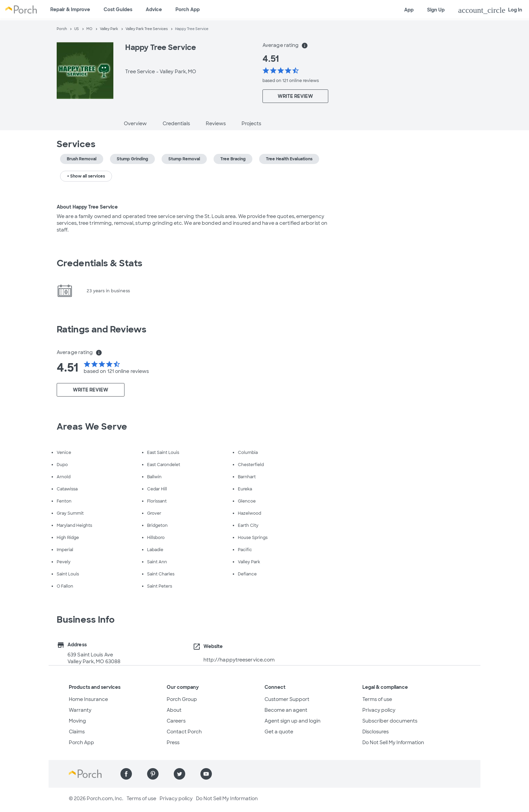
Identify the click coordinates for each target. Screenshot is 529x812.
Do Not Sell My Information (393, 742)
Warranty (80, 710)
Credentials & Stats (100, 263)
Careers (176, 721)
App (409, 10)
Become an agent (286, 710)
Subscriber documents (390, 721)
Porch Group (182, 699)
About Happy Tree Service (87, 207)
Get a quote (279, 732)
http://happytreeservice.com (239, 660)
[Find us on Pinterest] (153, 774)
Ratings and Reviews (102, 329)
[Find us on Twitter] (179, 774)
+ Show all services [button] (86, 176)
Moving (77, 721)
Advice (154, 9)
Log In (490, 10)
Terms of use (377, 699)
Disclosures (375, 732)
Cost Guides (118, 9)
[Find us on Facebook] (126, 774)
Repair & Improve (70, 9)
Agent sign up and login (293, 721)
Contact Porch (184, 732)
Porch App (188, 9)
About (174, 710)
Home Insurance (88, 699)
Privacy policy (379, 710)
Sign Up (436, 10)
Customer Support (287, 699)
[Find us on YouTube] (206, 774)
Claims (77, 732)
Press (173, 742)
